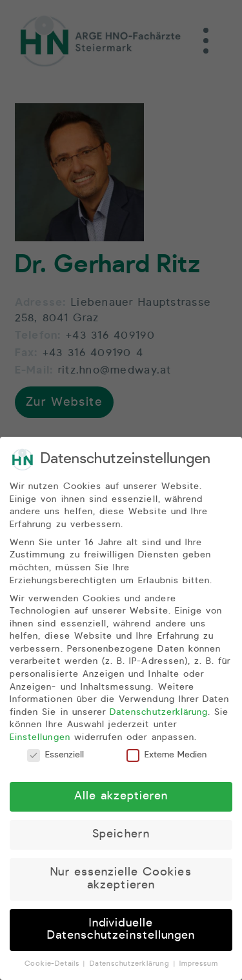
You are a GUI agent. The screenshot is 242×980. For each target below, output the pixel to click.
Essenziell (55, 757)
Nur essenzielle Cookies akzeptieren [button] (121, 881)
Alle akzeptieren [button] (121, 799)
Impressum (198, 966)
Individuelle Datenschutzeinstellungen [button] (121, 932)
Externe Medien (166, 757)
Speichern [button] (121, 837)
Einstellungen (40, 739)
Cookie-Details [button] (54, 966)
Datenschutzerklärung (159, 714)
